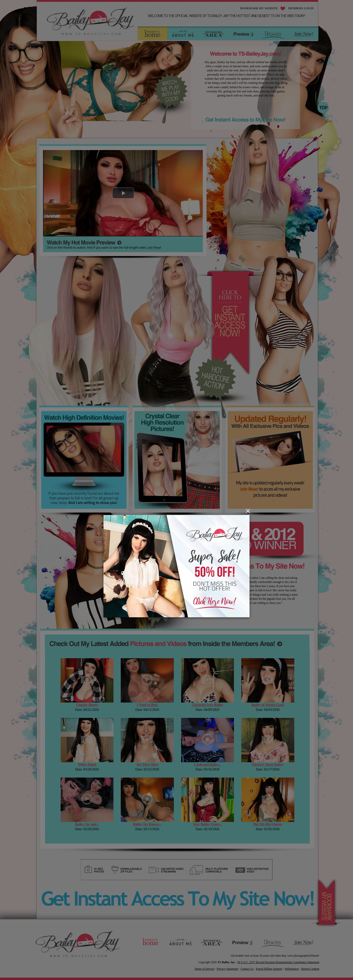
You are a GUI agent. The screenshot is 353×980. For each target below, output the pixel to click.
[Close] (248, 511)
